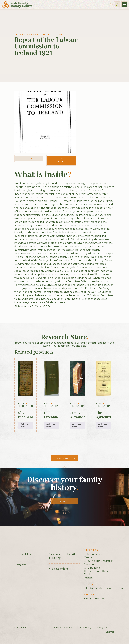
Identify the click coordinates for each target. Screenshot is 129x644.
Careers (20, 565)
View (29, 159)
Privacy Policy (103, 628)
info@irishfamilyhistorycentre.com (104, 588)
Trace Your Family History (63, 556)
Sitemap (110, 632)
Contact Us (23, 554)
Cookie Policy (84, 628)
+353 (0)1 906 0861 (95, 598)
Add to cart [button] (25, 426)
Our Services (59, 569)
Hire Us (64, 501)
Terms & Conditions (63, 628)
